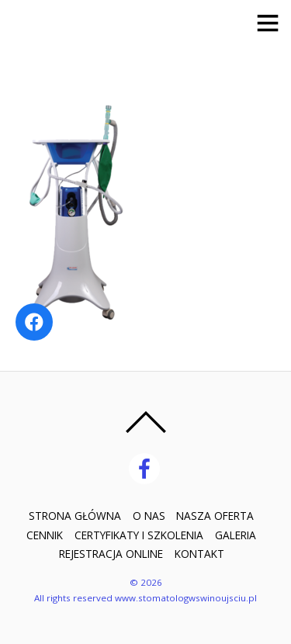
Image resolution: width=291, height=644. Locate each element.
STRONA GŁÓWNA (75, 516)
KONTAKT (199, 554)
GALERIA (236, 535)
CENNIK (45, 535)
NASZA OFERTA (215, 516)
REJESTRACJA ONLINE (111, 554)
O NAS (149, 516)
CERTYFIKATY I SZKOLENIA (139, 535)
